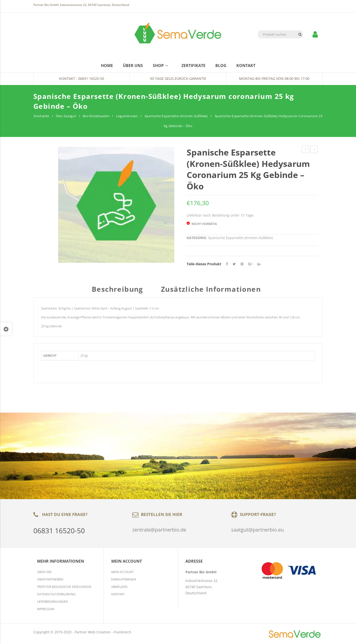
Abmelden (119, 587)
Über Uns (44, 572)
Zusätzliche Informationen (211, 290)
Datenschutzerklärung (56, 594)
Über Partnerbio (50, 579)
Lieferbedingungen (52, 602)
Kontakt (118, 594)
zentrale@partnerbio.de (159, 530)
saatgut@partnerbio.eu (257, 530)
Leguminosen (127, 116)
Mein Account (122, 572)
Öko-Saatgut (66, 116)
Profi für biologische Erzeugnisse (64, 587)
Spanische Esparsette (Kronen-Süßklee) (176, 116)
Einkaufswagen (124, 579)
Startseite (42, 116)
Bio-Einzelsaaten (96, 116)
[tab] (119, 291)
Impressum (46, 609)
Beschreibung (117, 290)
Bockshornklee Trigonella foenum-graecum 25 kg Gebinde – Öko (305, 150)
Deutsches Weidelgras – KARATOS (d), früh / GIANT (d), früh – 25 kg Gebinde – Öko (314, 150)
